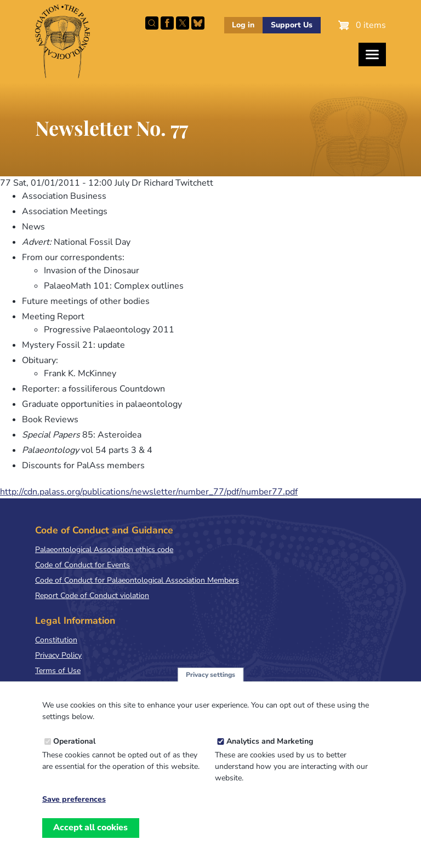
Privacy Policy (58, 655)
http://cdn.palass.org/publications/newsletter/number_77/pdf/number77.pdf (149, 492)
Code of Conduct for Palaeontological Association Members (137, 580)
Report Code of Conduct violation (92, 596)
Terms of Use (58, 671)
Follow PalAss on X (183, 23)
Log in (243, 25)
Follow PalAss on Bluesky (198, 23)
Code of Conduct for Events (83, 565)
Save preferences (74, 808)
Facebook (167, 23)
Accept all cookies (90, 836)
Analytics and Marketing (270, 750)
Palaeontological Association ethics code (104, 550)
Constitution (56, 640)
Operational (74, 750)
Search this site (152, 23)
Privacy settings (210, 683)
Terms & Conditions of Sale (82, 686)
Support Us (292, 25)
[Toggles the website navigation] (372, 54)
